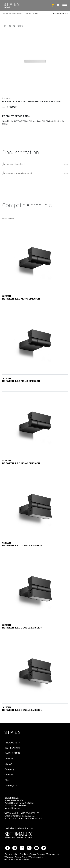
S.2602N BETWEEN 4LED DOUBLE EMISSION (22, 626)
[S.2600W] (35, 424)
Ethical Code (21, 857)
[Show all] (35, 219)
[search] (58, 5)
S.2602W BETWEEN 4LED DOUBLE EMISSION (22, 709)
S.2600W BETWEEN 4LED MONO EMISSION (21, 462)
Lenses (27, 14)
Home (6, 14)
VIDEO (8, 764)
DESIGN (9, 758)
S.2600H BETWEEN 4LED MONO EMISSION (21, 297)
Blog (7, 780)
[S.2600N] (35, 342)
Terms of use (53, 854)
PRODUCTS (12, 743)
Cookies (24, 854)
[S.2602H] (35, 506)
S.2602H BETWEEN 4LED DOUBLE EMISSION (22, 544)
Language (11, 785)
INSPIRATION (13, 748)
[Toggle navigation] (65, 6)
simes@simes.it (13, 808)
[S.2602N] (35, 589)
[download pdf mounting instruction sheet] (35, 174)
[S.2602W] (35, 671)
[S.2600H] (35, 260)
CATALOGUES (12, 753)
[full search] (53, 6)
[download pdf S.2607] (35, 165)
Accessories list (60, 14)
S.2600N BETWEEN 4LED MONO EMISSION (21, 380)
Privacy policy (12, 854)
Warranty (9, 857)
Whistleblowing (36, 857)
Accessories (16, 14)
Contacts (9, 775)
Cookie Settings (37, 854)
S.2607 (36, 14)
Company (9, 769)
